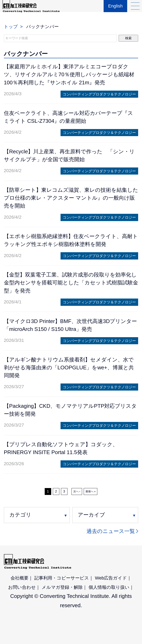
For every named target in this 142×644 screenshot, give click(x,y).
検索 (128, 38)
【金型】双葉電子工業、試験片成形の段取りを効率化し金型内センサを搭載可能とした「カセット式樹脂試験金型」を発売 (71, 283)
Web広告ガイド (111, 578)
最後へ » (91, 491)
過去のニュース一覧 (111, 531)
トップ (11, 27)
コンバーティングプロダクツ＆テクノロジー (99, 94)
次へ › (77, 491)
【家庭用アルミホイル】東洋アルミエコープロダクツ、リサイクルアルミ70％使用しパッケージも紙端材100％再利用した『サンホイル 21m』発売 (69, 74)
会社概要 (20, 578)
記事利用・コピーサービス (62, 578)
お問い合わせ (22, 587)
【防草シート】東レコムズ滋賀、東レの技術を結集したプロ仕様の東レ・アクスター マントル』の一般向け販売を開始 (71, 198)
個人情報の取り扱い (109, 587)
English (114, 9)
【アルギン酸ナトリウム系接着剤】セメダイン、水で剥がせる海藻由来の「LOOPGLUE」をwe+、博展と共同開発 (69, 368)
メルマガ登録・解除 (62, 587)
